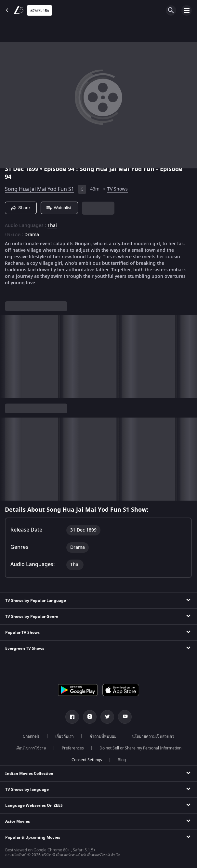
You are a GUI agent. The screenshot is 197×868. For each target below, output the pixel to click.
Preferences (73, 748)
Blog (122, 760)
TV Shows (118, 189)
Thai (52, 226)
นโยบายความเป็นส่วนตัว (153, 736)
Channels (31, 736)
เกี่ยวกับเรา (65, 736)
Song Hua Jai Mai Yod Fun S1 (39, 189)
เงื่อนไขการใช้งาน (31, 748)
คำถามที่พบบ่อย (103, 736)
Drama (32, 235)
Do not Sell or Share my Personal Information (140, 748)
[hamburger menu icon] (187, 10)
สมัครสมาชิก (39, 11)
